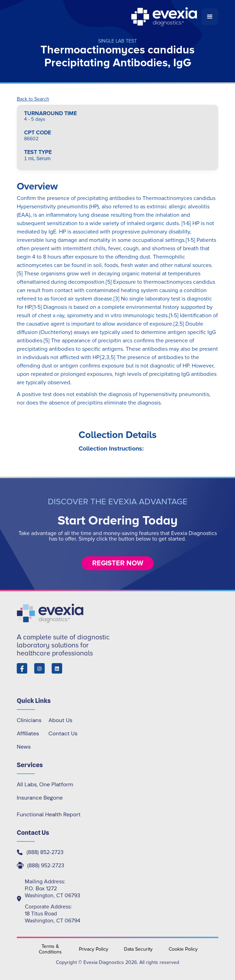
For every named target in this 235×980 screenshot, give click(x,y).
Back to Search (33, 99)
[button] (210, 17)
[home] (109, 17)
